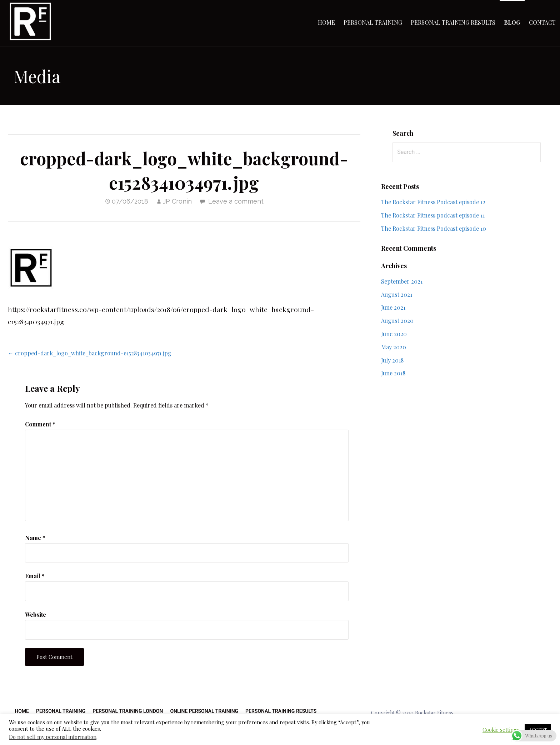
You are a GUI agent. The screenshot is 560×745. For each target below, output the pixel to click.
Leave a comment (236, 201)
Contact (542, 22)
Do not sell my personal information (53, 737)
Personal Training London (128, 711)
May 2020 (394, 347)
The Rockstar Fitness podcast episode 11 (433, 215)
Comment (40, 424)
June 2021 (393, 307)
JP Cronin (177, 201)
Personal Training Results (453, 22)
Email (35, 576)
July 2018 (392, 360)
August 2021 (397, 294)
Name (35, 538)
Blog (512, 22)
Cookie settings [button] (501, 730)
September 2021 (402, 281)
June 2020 (394, 334)
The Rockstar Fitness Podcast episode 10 (434, 228)
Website (36, 614)
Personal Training (373, 22)
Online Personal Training (204, 711)
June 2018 (393, 373)
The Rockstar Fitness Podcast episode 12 (433, 202)
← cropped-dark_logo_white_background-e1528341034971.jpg (90, 353)
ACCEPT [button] (538, 729)
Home (326, 22)
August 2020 (397, 321)
